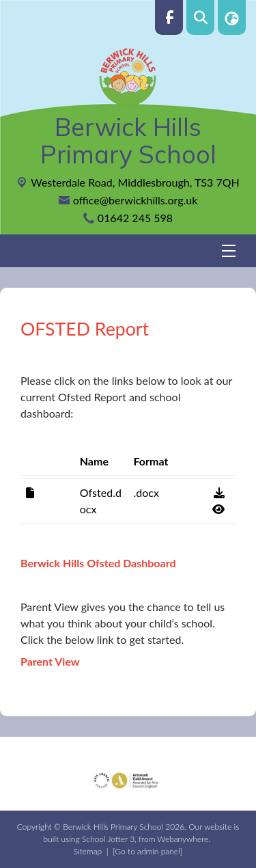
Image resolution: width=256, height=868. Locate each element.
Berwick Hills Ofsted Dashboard (98, 563)
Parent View (50, 661)
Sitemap (88, 851)
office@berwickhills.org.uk (136, 200)
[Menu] (128, 251)
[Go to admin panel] (147, 851)
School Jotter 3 (108, 839)
